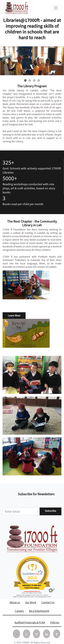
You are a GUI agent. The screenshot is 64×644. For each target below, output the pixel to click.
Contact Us (48, 602)
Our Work (31, 602)
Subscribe (51, 511)
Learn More (14, 315)
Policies (55, 622)
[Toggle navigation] (56, 8)
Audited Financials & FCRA (30, 622)
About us (15, 602)
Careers (19, 611)
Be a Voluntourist (39, 611)
